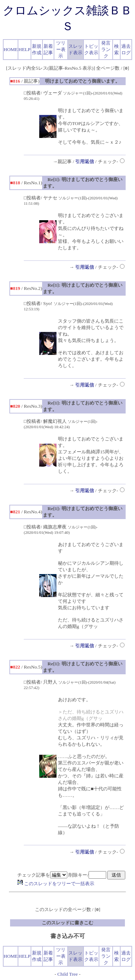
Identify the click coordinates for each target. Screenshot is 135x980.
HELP (24, 49)
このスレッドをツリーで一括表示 (56, 884)
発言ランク (106, 49)
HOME (11, 49)
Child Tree (67, 974)
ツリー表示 (61, 49)
